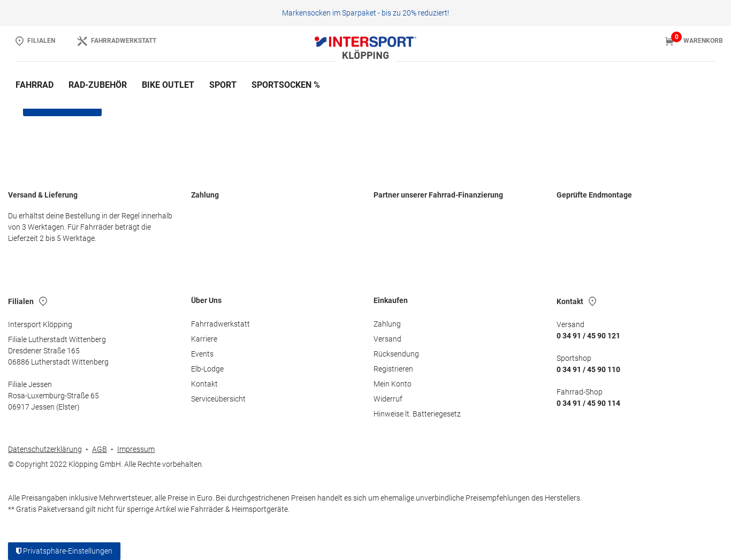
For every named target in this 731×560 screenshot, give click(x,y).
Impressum (136, 449)
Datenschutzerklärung (45, 449)
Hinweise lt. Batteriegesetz (417, 414)
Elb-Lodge (207, 369)
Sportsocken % (286, 85)
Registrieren (393, 369)
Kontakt (204, 384)
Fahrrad (35, 85)
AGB (100, 449)
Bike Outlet (168, 85)
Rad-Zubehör (98, 85)
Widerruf (388, 399)
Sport (223, 85)
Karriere (204, 339)
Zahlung (387, 324)
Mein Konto (393, 384)
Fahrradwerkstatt (220, 324)
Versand (387, 339)
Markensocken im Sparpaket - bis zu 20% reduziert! (365, 13)
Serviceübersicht (218, 399)
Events (202, 354)
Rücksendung (396, 354)
